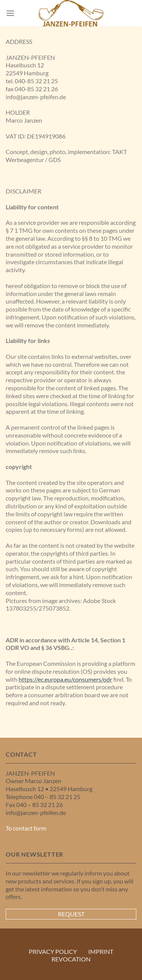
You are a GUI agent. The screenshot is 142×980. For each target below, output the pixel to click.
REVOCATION (71, 959)
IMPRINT (101, 951)
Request (71, 914)
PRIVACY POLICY (53, 951)
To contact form (26, 828)
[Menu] (10, 13)
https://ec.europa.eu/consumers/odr (65, 679)
